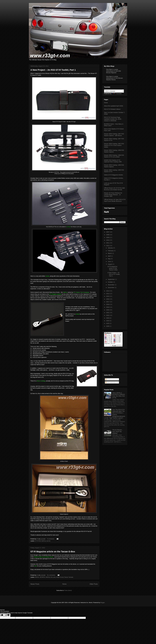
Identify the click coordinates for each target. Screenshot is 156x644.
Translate (117, 93)
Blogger (102, 603)
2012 (108, 246)
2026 (108, 326)
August (110, 264)
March (110, 253)
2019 (108, 307)
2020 (108, 310)
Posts (108, 379)
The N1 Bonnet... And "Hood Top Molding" (118, 431)
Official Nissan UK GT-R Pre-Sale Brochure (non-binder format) (114, 189)
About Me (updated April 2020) (114, 106)
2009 (108, 237)
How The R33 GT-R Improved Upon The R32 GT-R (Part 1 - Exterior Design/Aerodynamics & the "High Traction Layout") (115, 414)
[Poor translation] (7, 615)
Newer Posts (35, 584)
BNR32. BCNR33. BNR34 (42, 577)
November (111, 285)
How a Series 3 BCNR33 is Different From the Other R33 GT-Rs (119, 395)
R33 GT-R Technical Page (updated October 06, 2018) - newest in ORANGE (113, 119)
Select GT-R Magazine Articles (114, 175)
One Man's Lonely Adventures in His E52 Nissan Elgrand (114, 71)
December (111, 288)
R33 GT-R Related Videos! (112, 109)
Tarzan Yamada (69, 577)
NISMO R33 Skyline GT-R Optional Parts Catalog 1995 (113, 161)
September (111, 279)
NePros (44, 541)
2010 (108, 240)
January (111, 248)
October (111, 282)
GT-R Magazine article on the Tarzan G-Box (53, 552)
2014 (108, 294)
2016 (108, 299)
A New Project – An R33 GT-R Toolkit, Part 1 (53, 70)
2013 (108, 291)
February (111, 251)
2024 (108, 321)
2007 (108, 232)
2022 (108, 315)
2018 (108, 304)
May (109, 259)
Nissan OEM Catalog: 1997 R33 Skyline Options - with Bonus (114, 135)
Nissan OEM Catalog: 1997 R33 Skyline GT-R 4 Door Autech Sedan (114, 145)
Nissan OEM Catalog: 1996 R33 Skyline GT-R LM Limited (114, 156)
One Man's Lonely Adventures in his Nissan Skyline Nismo (114, 78)
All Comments (110, 382)
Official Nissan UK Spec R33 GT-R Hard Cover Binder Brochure (115, 200)
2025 (108, 323)
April (109, 256)
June (110, 261)
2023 (108, 318)
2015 (108, 296)
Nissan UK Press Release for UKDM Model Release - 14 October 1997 (113, 195)
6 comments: (51, 539)
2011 (108, 243)
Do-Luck (53, 577)
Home (64, 584)
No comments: (51, 575)
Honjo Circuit (60, 577)
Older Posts (94, 584)
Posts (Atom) (68, 590)
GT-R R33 (38, 541)
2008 (108, 235)
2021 (108, 313)
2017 (108, 302)
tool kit (48, 541)
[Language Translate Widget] (114, 91)
